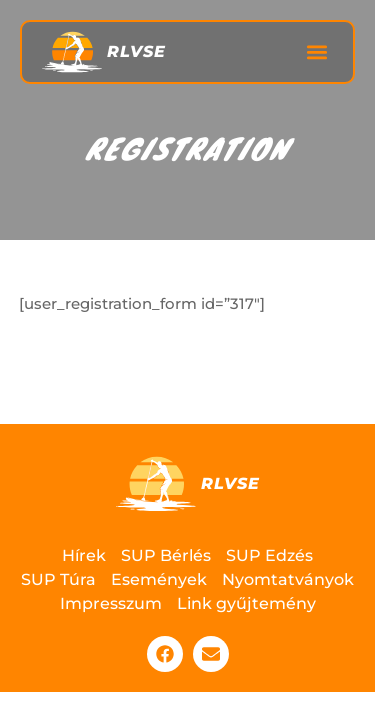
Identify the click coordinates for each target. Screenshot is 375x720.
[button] (316, 52)
